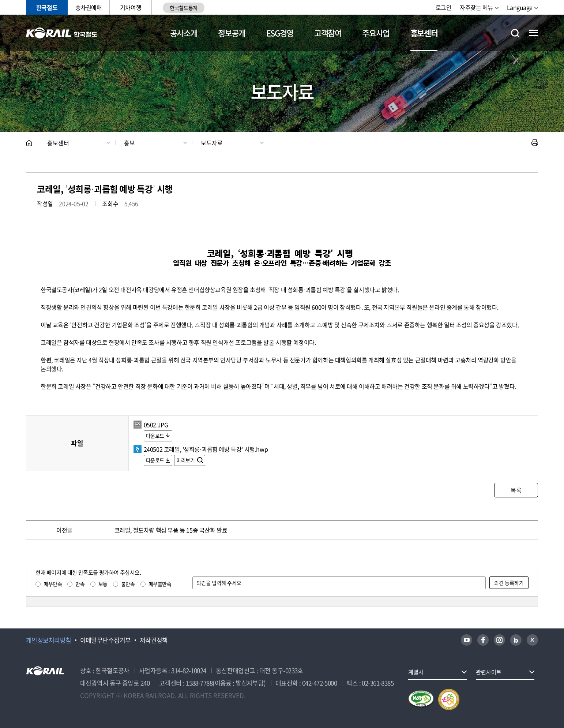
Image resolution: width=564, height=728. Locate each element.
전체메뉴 (534, 33)
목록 (516, 490)
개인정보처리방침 (49, 640)
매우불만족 (160, 584)
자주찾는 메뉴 (476, 7)
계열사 (416, 672)
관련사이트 (489, 672)
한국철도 (47, 7)
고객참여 (328, 33)
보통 (103, 584)
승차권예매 (89, 7)
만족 (80, 584)
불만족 (128, 584)
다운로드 (155, 436)
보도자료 (212, 143)
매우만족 (53, 584)
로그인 (444, 7)
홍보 (129, 143)
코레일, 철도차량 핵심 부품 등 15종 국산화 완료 (171, 530)
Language (520, 7)
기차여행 (131, 7)
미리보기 (186, 460)
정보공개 (232, 33)
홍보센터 (424, 33)
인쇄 (535, 143)
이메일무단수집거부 (106, 640)
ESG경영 (280, 33)
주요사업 (376, 33)
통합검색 (515, 33)
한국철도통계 (183, 8)
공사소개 (184, 33)
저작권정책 (154, 640)
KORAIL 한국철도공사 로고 (62, 33)
